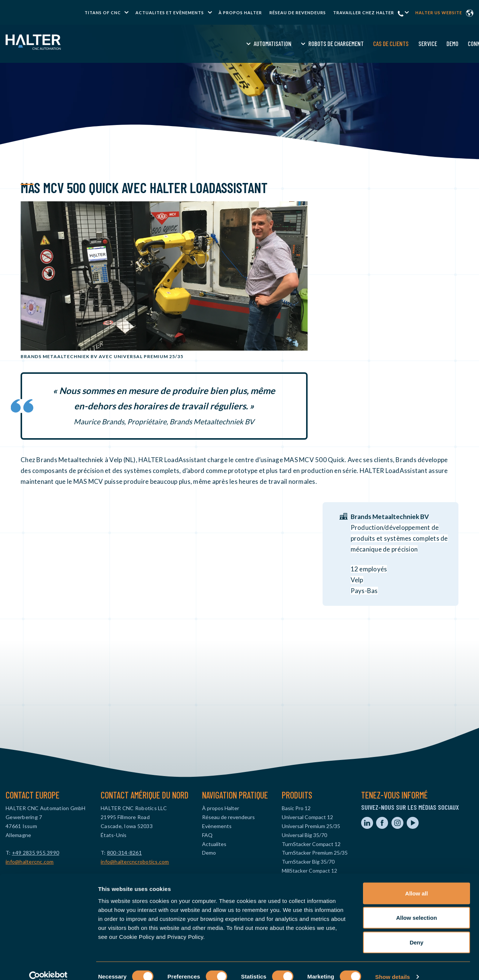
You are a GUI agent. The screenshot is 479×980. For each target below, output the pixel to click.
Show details (393, 965)
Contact (437, 43)
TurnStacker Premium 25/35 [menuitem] (315, 853)
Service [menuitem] (317, 43)
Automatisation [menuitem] (162, 43)
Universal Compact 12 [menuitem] (307, 817)
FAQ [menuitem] (207, 835)
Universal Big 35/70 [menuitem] (304, 835)
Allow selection (416, 906)
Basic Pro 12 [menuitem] (296, 808)
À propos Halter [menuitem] (240, 13)
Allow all (417, 882)
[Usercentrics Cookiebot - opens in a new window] (48, 965)
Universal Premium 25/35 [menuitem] (311, 826)
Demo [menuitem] (342, 43)
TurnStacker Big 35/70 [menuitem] (308, 862)
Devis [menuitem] (408, 43)
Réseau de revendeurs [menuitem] (298, 13)
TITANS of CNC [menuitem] (103, 13)
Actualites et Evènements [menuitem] (170, 13)
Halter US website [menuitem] (439, 13)
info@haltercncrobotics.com (135, 862)
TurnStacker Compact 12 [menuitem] (311, 844)
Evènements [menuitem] (217, 826)
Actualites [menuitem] (214, 844)
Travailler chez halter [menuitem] (364, 13)
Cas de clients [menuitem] (280, 43)
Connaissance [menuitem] (375, 43)
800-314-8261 (124, 853)
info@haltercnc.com (30, 862)
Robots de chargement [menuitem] (226, 43)
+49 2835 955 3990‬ (36, 853)
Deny (417, 931)
